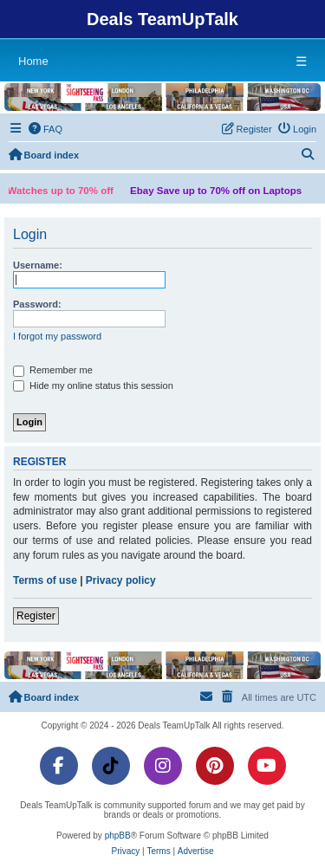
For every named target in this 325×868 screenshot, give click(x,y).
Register (36, 616)
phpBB (118, 836)
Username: (38, 265)
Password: (37, 304)
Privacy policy (121, 580)
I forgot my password (57, 336)
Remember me (53, 371)
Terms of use (45, 580)
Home (33, 61)
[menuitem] (46, 129)
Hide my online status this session (93, 386)
